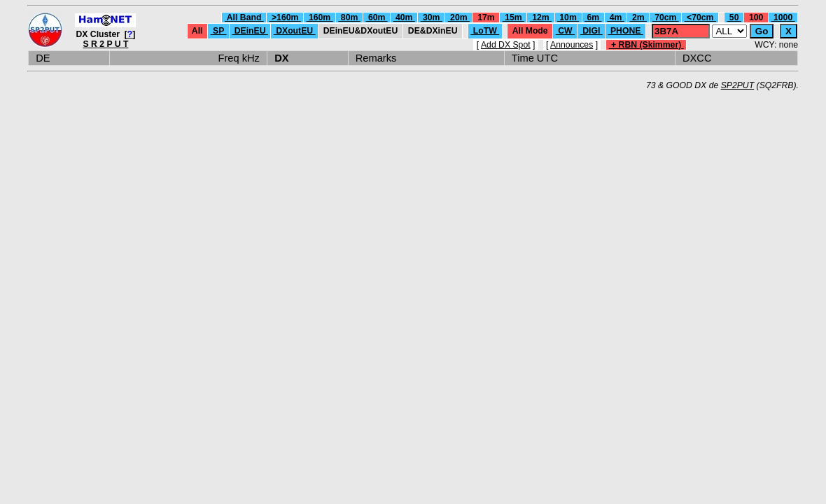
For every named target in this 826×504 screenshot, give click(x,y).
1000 (783, 17)
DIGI (591, 31)
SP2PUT (738, 85)
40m (404, 17)
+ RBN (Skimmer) (646, 45)
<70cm (700, 17)
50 (734, 17)
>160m (285, 17)
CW (565, 31)
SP (219, 31)
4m (615, 17)
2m (638, 17)
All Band (244, 17)
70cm (666, 17)
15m (513, 17)
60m (377, 17)
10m (568, 17)
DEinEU (250, 31)
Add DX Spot (506, 45)
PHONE (626, 31)
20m (459, 17)
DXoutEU (295, 31)
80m (349, 17)
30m (432, 17)
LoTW (485, 31)
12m (541, 17)
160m (320, 17)
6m (593, 17)
